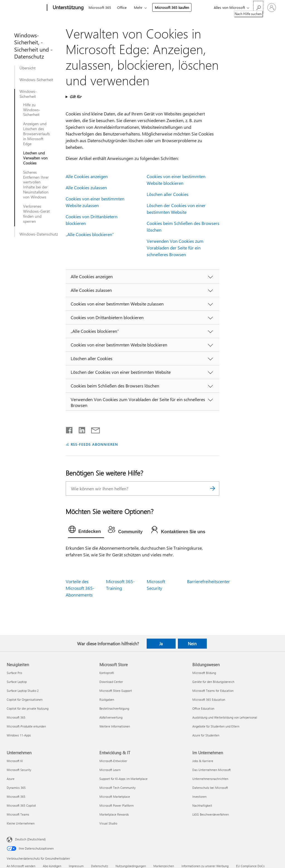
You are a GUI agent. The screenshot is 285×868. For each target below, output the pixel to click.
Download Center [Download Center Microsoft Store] (111, 682)
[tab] (86, 531)
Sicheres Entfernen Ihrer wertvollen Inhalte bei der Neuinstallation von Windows (36, 185)
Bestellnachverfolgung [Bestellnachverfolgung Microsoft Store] (114, 708)
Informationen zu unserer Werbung (205, 866)
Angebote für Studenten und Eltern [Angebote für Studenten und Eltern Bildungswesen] (216, 726)
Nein (192, 644)
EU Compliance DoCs (250, 866)
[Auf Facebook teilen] (70, 429)
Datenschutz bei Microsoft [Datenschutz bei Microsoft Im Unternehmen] (210, 788)
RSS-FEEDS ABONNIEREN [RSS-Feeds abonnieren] (94, 444)
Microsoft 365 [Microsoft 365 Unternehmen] (16, 797)
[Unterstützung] (68, 8)
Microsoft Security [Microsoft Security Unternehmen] (19, 770)
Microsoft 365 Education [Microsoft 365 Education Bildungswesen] (209, 700)
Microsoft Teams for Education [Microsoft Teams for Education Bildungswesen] (213, 691)
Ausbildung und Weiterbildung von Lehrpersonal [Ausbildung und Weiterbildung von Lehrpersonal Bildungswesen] (225, 717)
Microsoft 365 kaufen (172, 7)
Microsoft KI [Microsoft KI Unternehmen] (15, 761)
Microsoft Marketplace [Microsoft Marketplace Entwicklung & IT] (115, 797)
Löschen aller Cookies (168, 194)
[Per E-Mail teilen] (93, 429)
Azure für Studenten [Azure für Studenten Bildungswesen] (206, 735)
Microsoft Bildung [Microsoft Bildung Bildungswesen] (204, 673)
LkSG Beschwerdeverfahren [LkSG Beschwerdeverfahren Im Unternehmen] (211, 814)
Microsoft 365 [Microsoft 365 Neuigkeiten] (16, 717)
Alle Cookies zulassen (86, 187)
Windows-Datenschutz (39, 234)
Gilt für (75, 97)
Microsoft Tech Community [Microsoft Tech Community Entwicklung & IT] (117, 788)
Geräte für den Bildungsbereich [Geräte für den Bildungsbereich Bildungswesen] (213, 682)
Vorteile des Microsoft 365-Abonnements (80, 588)
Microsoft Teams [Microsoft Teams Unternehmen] (18, 814)
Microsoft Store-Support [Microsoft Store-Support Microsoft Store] (116, 691)
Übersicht (28, 68)
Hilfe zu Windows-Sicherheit (32, 110)
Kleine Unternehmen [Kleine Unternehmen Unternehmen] (21, 823)
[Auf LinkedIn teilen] (80, 429)
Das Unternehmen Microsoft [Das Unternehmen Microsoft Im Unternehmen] (212, 770)
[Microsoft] (26, 8)
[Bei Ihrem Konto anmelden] (272, 8)
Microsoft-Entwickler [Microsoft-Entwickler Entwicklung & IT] (113, 761)
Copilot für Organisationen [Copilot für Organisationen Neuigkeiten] (25, 700)
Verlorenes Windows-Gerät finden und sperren (36, 214)
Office (122, 7)
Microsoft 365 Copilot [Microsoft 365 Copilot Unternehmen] (21, 805)
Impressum (76, 866)
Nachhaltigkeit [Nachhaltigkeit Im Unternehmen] (202, 805)
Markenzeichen (164, 866)
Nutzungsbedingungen (131, 866)
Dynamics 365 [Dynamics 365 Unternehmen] (16, 788)
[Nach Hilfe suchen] (258, 7)
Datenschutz (99, 866)
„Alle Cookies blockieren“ (90, 234)
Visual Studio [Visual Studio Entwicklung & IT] (108, 823)
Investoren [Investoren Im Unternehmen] (199, 797)
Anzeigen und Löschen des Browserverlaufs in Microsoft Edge (36, 134)
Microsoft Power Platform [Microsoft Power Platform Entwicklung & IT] (116, 805)
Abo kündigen (52, 866)
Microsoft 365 (100, 7)
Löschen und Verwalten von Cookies (35, 158)
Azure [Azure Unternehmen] (11, 779)
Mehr (138, 7)
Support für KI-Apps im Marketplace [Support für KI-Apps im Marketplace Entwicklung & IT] (123, 779)
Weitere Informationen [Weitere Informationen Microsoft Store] (115, 726)
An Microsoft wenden (21, 866)
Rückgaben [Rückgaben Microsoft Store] (107, 700)
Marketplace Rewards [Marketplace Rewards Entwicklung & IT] (114, 814)
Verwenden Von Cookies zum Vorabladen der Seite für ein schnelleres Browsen (175, 248)
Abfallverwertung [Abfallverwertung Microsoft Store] (111, 717)
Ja (161, 644)
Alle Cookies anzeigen (87, 176)
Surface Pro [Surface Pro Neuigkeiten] (14, 673)
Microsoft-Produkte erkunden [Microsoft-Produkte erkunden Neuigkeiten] (26, 726)
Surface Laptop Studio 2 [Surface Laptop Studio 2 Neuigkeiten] (23, 691)
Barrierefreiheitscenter (208, 581)
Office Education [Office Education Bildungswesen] (203, 708)
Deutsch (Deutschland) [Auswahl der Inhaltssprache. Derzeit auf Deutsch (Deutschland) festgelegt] (30, 839)
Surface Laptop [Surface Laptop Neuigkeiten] (17, 682)
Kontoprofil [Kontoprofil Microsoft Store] (107, 673)
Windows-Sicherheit (36, 80)
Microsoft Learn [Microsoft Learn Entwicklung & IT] (110, 770)
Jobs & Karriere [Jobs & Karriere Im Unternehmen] (203, 761)
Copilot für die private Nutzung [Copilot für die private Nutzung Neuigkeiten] (28, 708)
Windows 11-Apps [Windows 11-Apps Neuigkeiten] (19, 735)
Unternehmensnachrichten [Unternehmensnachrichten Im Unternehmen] (210, 779)
